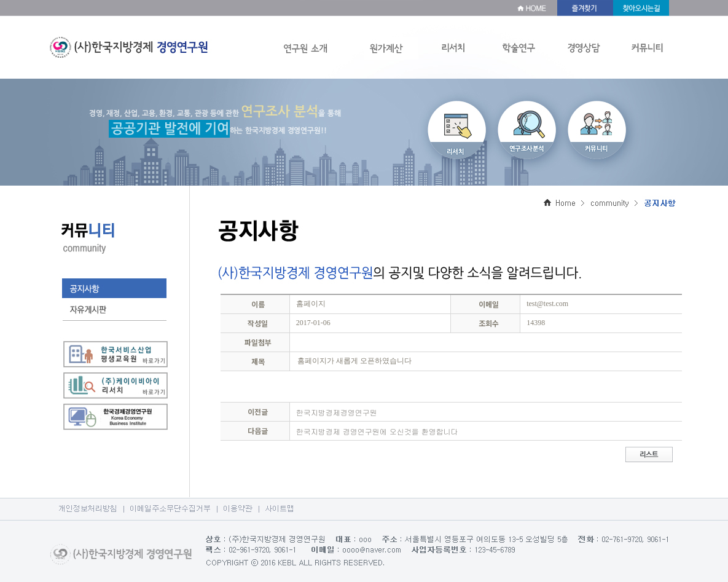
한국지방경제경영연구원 (337, 412)
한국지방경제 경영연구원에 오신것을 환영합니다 (377, 431)
